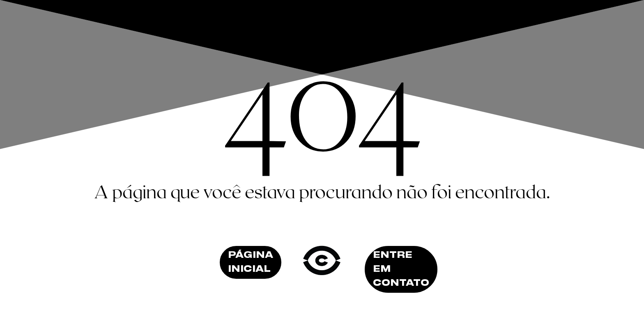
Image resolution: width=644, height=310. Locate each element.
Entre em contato (401, 269)
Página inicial (251, 262)
